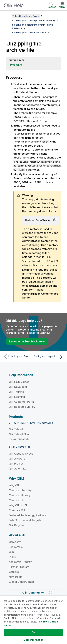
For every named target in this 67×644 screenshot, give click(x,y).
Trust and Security (20, 490)
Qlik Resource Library (22, 407)
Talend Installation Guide (26, 16)
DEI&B (13, 557)
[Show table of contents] (7, 16)
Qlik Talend (16, 429)
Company (15, 542)
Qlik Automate (18, 469)
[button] (55, 219)
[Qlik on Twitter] (51, 592)
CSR (11, 552)
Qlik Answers (17, 459)
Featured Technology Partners (28, 515)
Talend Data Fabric (20, 439)
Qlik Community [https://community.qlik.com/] (33, 593)
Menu (62, 7)
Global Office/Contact (22, 582)
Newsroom (16, 577)
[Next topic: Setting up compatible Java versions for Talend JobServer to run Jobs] (49, 357)
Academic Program (21, 562)
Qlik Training (16, 392)
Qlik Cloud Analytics (21, 454)
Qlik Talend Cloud (20, 434)
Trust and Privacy (20, 495)
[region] (33, 620)
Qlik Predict (16, 464)
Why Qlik (14, 485)
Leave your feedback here (27, 341)
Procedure (16, 65)
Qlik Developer (18, 387)
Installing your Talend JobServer (29, 33)
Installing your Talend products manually (34, 20)
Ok (33, 632)
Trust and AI (16, 500)
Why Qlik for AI (18, 505)
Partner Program (19, 567)
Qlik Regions (17, 525)
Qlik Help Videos (19, 382)
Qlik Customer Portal (22, 402)
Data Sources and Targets (25, 520)
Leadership (16, 547)
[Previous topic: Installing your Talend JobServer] (18, 357)
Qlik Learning (17, 397)
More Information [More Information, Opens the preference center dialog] (33, 640)
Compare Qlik (17, 510)
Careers (14, 572)
